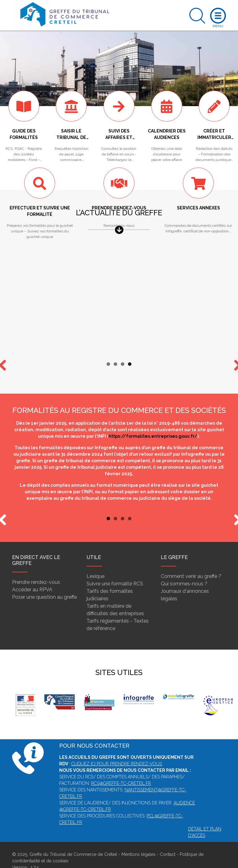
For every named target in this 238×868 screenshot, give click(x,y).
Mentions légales (139, 842)
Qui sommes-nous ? (184, 572)
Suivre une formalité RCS (115, 572)
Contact (168, 842)
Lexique (95, 564)
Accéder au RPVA (32, 577)
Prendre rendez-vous (36, 570)
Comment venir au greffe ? (191, 564)
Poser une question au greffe (44, 585)
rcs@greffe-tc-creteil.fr (121, 771)
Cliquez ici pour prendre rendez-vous (117, 752)
